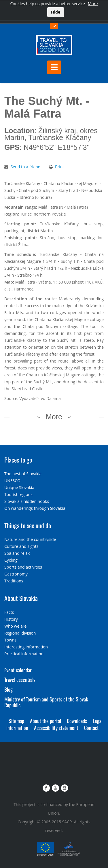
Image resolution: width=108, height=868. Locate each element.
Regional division (20, 633)
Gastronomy (16, 574)
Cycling (11, 560)
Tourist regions (18, 494)
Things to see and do (28, 525)
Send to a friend (26, 167)
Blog (8, 689)
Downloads (77, 721)
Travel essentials (20, 680)
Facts (9, 612)
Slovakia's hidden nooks (27, 501)
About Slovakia (21, 598)
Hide (56, 12)
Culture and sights (21, 546)
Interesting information (26, 647)
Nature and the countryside (30, 539)
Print (59, 167)
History (11, 619)
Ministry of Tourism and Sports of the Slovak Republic (46, 702)
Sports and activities (23, 567)
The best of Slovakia (23, 474)
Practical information (24, 654)
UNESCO (12, 481)
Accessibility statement (56, 728)
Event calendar (18, 670)
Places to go (18, 460)
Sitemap (16, 721)
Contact (91, 728)
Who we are (15, 626)
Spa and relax (17, 553)
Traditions (14, 581)
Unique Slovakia (19, 487)
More (93, 4)
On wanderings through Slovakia (35, 508)
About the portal (46, 721)
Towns (10, 640)
